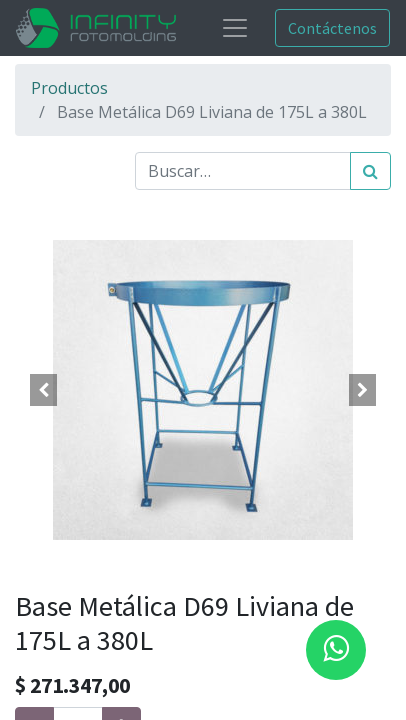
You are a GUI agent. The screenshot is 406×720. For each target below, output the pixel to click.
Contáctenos (332, 28)
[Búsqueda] (370, 171)
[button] (43, 390)
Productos (69, 88)
